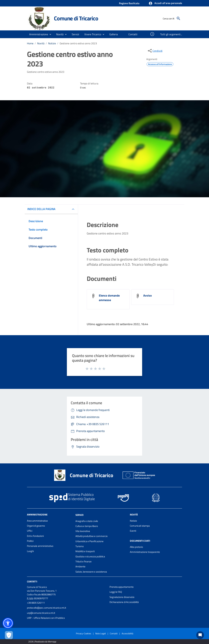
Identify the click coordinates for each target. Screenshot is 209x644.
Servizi (79, 515)
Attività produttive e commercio (91, 536)
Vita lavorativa (83, 531)
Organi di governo (36, 526)
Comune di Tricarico (76, 18)
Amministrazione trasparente (145, 552)
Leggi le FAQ (116, 592)
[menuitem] (114, 34)
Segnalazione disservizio (122, 597)
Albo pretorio (136, 547)
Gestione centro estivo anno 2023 (78, 43)
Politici (30, 541)
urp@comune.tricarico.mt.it (41, 613)
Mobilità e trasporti (85, 551)
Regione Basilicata (129, 3)
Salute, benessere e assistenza (91, 572)
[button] (165, 3)
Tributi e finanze (84, 561)
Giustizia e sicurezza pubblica (90, 556)
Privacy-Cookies (84, 633)
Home (30, 43)
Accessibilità (127, 633)
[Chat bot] (200, 635)
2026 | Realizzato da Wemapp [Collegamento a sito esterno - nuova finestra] (42, 641)
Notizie (52, 43)
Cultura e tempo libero (87, 526)
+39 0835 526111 (36, 603)
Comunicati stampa (140, 526)
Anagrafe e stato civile (87, 521)
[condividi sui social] (155, 51)
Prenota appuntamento (122, 587)
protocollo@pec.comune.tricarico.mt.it (47, 608)
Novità (41, 43)
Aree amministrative (37, 521)
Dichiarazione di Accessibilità (124, 602)
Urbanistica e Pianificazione (89, 541)
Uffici (30, 531)
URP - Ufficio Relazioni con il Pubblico (46, 618)
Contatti (32, 582)
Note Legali (101, 633)
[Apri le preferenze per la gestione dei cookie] (9, 635)
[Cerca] (178, 18)
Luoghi (30, 551)
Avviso (148, 295)
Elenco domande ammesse (109, 298)
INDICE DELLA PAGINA (41, 209)
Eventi (133, 531)
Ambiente (80, 566)
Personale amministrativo (40, 546)
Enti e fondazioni (35, 536)
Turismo (80, 546)
